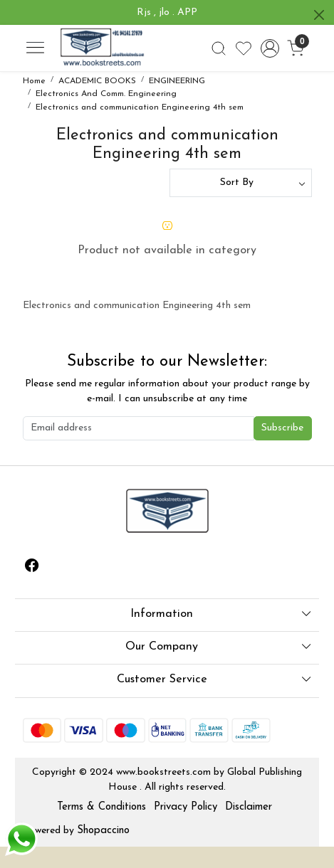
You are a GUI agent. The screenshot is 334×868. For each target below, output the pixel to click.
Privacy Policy (186, 807)
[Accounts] (270, 48)
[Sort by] (241, 183)
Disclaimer (249, 807)
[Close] (319, 15)
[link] (219, 48)
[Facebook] (32, 568)
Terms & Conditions (101, 807)
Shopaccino (103, 831)
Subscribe (282, 428)
